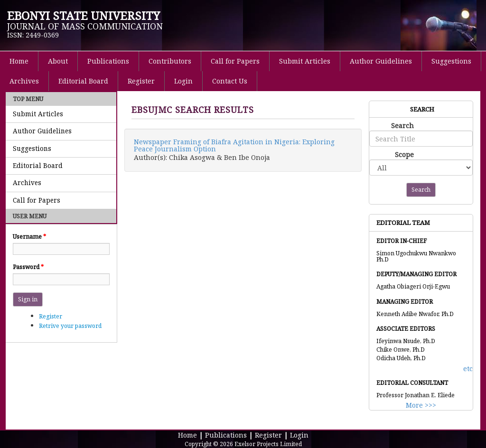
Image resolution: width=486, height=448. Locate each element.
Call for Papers (235, 61)
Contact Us (230, 81)
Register (141, 81)
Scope (404, 154)
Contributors (170, 61)
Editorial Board (83, 81)
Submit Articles (305, 61)
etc (468, 369)
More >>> (421, 405)
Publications (108, 61)
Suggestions (451, 61)
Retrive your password (70, 326)
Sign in (28, 299)
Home (19, 61)
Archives (24, 81)
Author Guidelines (381, 61)
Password (28, 267)
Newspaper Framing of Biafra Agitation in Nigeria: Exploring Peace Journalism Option (234, 145)
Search (402, 126)
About (58, 61)
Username (29, 237)
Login (183, 81)
